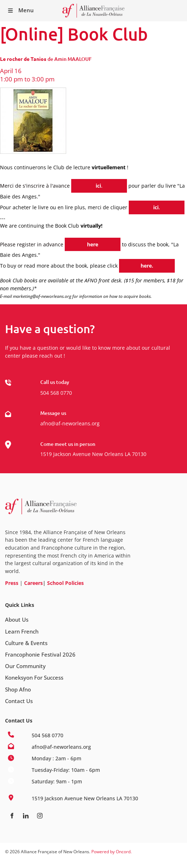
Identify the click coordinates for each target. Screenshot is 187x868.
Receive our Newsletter (178, 11)
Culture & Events (26, 643)
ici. (75, 183)
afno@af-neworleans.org (70, 423)
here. (125, 263)
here (70, 241)
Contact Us (19, 701)
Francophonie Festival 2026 (40, 654)
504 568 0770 (56, 393)
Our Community (25, 666)
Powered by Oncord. (111, 852)
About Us (17, 619)
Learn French (22, 631)
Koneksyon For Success (34, 677)
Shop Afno (18, 689)
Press (12, 583)
